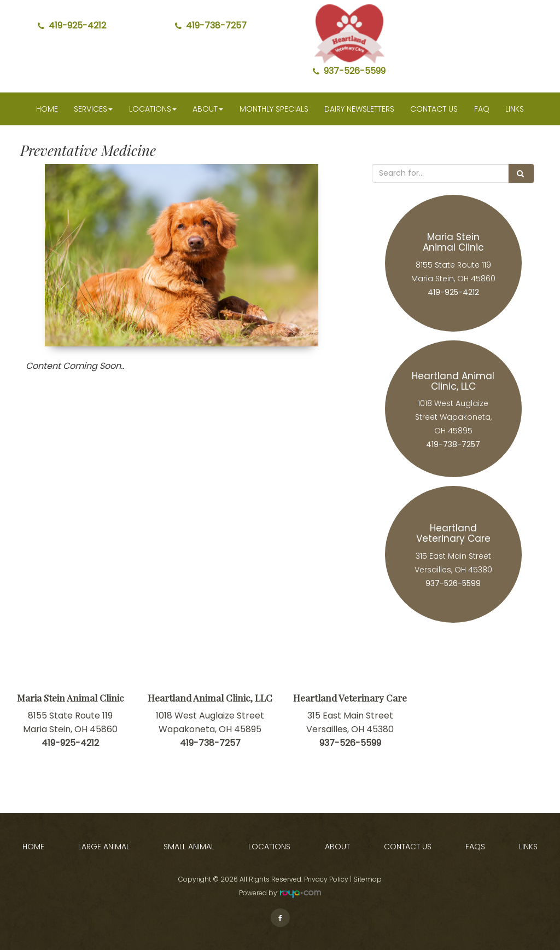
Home (47, 109)
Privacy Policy (326, 879)
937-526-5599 (349, 71)
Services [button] (93, 109)
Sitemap (367, 879)
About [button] (208, 109)
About (337, 847)
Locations (269, 847)
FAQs (475, 847)
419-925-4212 (72, 25)
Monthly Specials (274, 109)
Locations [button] (153, 109)
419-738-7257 (211, 25)
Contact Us (434, 109)
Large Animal (104, 847)
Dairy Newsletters (359, 109)
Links (515, 109)
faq (482, 109)
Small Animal (189, 847)
